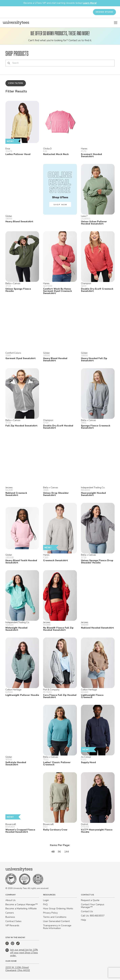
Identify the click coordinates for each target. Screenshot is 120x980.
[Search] (60, 63)
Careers (10, 913)
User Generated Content (56, 922)
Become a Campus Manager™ (22, 905)
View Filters (16, 83)
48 (52, 852)
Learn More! (90, 3)
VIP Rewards (12, 926)
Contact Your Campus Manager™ (93, 906)
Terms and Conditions (55, 918)
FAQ (45, 905)
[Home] (16, 23)
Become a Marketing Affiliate (21, 909)
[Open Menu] (116, 23)
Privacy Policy (50, 913)
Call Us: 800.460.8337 (93, 916)
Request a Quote (90, 901)
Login (46, 901)
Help (83, 920)
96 (59, 852)
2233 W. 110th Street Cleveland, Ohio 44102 (18, 969)
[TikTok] (18, 945)
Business (10, 918)
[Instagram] (7, 945)
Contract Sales (13, 922)
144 (67, 852)
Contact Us (87, 912)
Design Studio (104, 12)
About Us (10, 901)
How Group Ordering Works (58, 909)
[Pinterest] (13, 945)
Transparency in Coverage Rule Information (57, 927)
